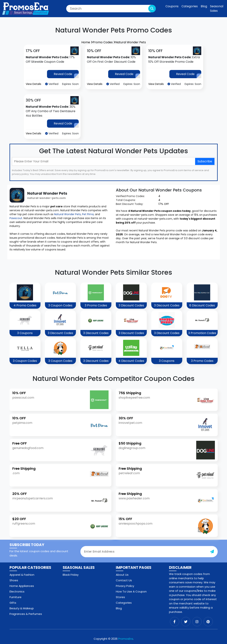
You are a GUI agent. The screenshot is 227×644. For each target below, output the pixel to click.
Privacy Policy (125, 586)
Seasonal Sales (217, 8)
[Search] (111, 9)
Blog (204, 6)
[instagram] (197, 622)
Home (87, 42)
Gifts (13, 603)
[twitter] (186, 622)
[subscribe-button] (212, 552)
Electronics (17, 591)
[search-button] (152, 9)
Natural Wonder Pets (131, 42)
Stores (120, 597)
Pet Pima (88, 214)
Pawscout (16, 218)
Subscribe (205, 161)
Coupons (172, 6)
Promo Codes (104, 42)
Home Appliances (22, 586)
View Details (33, 84)
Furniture (15, 597)
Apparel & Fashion (22, 575)
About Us (122, 575)
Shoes (14, 580)
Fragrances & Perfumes (26, 614)
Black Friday (71, 575)
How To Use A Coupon (131, 591)
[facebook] (175, 622)
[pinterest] (208, 622)
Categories (190, 6)
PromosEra (126, 639)
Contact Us (124, 580)
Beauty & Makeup (22, 608)
